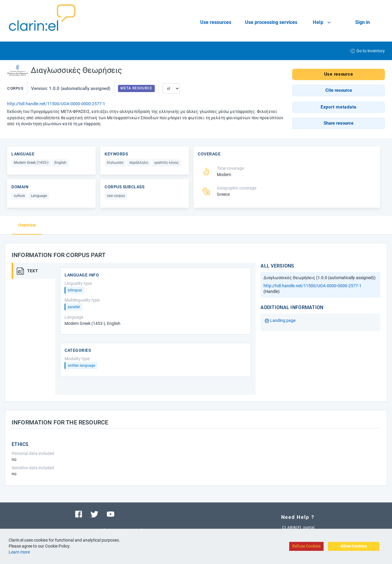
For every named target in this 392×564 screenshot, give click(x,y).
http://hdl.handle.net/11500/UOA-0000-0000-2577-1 (56, 104)
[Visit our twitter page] (94, 514)
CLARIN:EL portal (298, 528)
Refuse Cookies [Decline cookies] (306, 546)
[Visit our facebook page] (79, 514)
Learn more (19, 552)
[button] (339, 91)
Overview (27, 225)
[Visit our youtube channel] (111, 514)
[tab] (36, 271)
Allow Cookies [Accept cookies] (354, 546)
